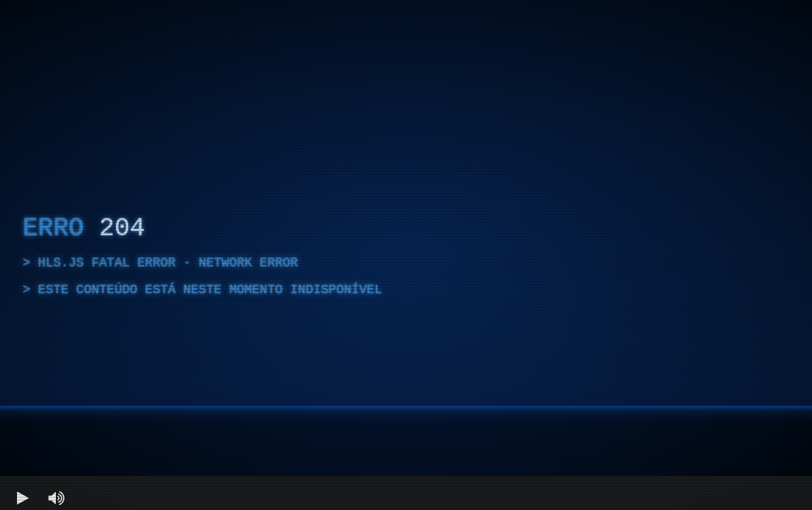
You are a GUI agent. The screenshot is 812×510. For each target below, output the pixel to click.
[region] (406, 255)
